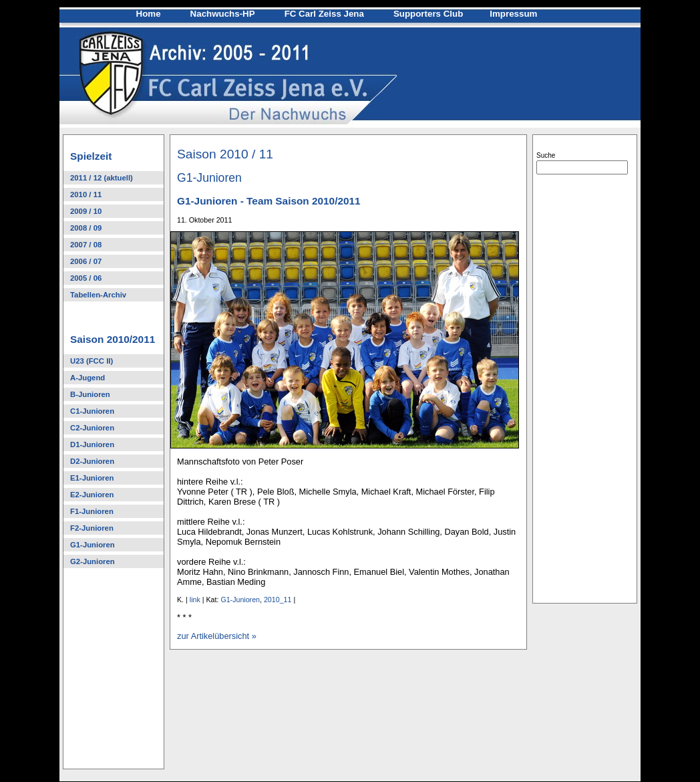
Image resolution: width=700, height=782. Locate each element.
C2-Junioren (92, 428)
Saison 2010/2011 (113, 339)
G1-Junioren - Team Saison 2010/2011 (269, 201)
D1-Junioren (92, 444)
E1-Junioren (92, 478)
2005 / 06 (86, 278)
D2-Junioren (92, 461)
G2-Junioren (93, 561)
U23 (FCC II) (92, 361)
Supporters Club (428, 14)
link (195, 600)
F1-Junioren (92, 511)
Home (149, 14)
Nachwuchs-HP (223, 14)
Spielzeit (91, 156)
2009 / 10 (86, 211)
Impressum (513, 14)
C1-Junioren (92, 411)
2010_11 (278, 600)
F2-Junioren (92, 528)
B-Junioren (90, 394)
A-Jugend (87, 378)
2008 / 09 (86, 228)
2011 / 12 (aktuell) (102, 178)
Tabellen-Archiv (98, 295)
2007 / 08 (86, 245)
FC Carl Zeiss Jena (324, 14)
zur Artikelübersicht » (217, 636)
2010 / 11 (86, 194)
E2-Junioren (92, 495)
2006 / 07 (86, 261)
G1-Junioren (93, 545)
